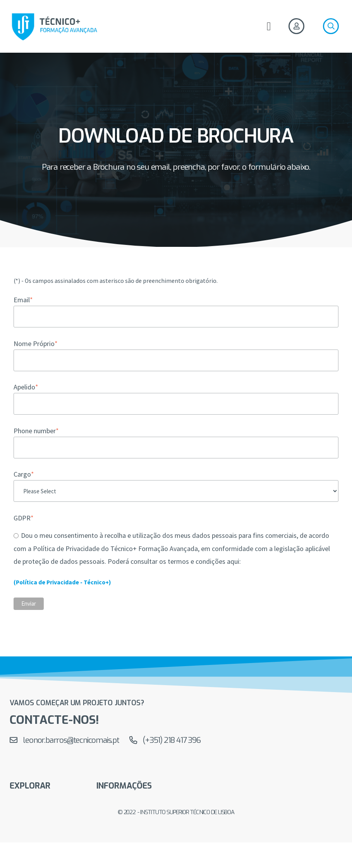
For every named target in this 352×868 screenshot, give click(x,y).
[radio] (176, 548)
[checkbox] (176, 548)
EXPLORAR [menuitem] (30, 787)
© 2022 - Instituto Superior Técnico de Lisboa (176, 813)
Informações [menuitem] (124, 787)
